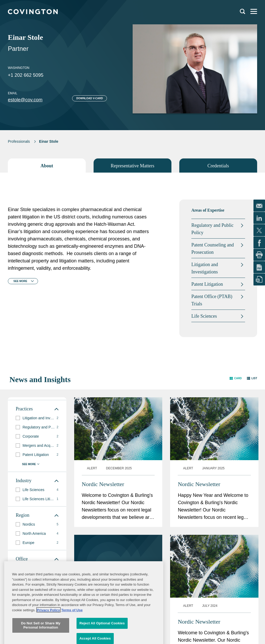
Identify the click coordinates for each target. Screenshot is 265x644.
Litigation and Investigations (205, 268)
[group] (37, 418)
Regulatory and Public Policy (212, 229)
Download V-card (90, 98)
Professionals (19, 141)
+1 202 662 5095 (26, 75)
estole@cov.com (25, 100)
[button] (236, 378)
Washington (19, 68)
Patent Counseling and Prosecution (213, 249)
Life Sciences (204, 316)
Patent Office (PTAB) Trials (212, 300)
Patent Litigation (207, 284)
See (20, 281)
